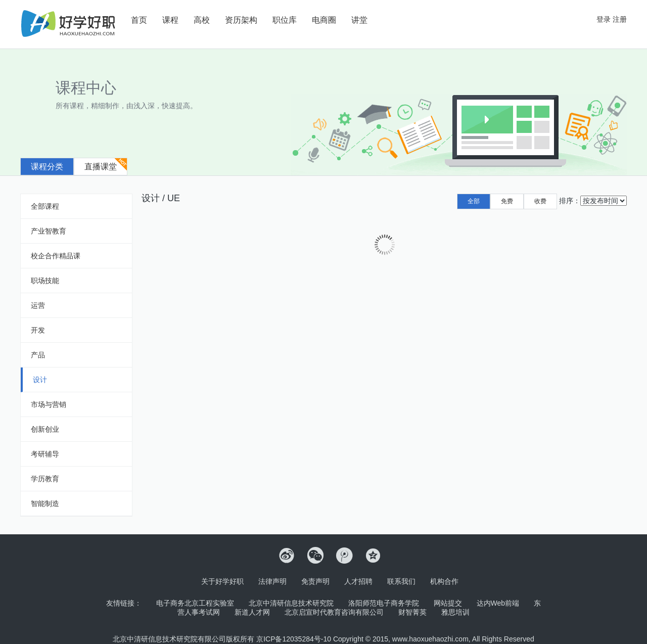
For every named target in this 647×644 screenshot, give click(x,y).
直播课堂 (101, 167)
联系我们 (401, 581)
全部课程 (45, 206)
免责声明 (315, 581)
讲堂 (359, 20)
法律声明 (272, 581)
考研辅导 (45, 454)
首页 (139, 20)
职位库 (285, 20)
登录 (604, 19)
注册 (620, 19)
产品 (38, 355)
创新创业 (45, 429)
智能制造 (45, 503)
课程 (170, 20)
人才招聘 (358, 581)
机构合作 (444, 581)
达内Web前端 (498, 603)
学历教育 (45, 479)
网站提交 (448, 603)
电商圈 (324, 20)
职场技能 (45, 281)
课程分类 (47, 167)
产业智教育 (49, 231)
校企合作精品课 (56, 256)
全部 (474, 201)
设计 (40, 380)
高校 (202, 20)
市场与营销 (49, 404)
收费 (540, 201)
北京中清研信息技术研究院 (291, 603)
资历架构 (241, 20)
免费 (507, 201)
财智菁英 (412, 612)
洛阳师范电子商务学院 (384, 603)
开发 (38, 330)
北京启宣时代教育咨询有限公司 (334, 612)
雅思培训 (455, 612)
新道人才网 (252, 612)
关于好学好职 (222, 581)
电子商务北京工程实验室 (195, 603)
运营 (38, 305)
